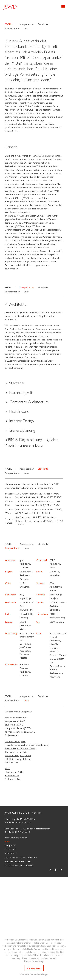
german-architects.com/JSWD (20, 732)
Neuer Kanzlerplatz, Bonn (18, 755)
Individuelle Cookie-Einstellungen (34, 974)
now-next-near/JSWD (16, 717)
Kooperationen (12, 28)
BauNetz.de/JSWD (14, 724)
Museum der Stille (14, 772)
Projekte (10, 845)
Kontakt (10, 849)
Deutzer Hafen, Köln (15, 741)
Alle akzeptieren (34, 968)
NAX (7, 768)
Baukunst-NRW (13, 779)
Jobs (7, 841)
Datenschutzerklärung (21, 857)
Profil (8, 287)
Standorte (43, 24)
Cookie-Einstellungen (19, 865)
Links (26, 28)
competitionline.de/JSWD (18, 728)
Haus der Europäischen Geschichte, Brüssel (27, 745)
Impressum (11, 853)
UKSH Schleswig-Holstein (18, 759)
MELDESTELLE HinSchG (18, 861)
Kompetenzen (27, 24)
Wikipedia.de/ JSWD (15, 721)
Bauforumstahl (12, 775)
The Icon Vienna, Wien (16, 752)
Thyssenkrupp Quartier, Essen (20, 748)
